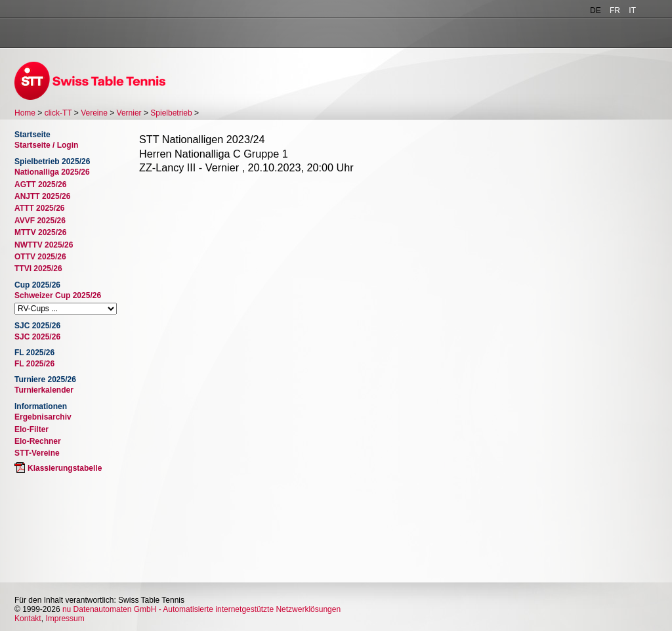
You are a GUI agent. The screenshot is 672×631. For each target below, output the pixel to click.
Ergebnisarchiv (43, 417)
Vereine (94, 113)
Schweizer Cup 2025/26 (58, 295)
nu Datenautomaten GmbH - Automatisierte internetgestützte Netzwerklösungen (201, 609)
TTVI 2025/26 (38, 269)
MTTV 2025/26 (40, 232)
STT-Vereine (37, 453)
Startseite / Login (46, 145)
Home (25, 113)
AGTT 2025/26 (40, 185)
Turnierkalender (44, 390)
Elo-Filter (31, 429)
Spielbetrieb (171, 113)
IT (632, 11)
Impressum (65, 619)
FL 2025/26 (34, 364)
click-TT (58, 113)
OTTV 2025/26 (40, 257)
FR (615, 11)
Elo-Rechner (38, 441)
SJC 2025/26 (37, 337)
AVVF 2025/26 (40, 221)
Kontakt (28, 619)
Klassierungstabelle (65, 468)
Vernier (129, 113)
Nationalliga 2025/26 (52, 172)
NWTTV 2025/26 (44, 245)
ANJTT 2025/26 (42, 196)
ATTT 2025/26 (39, 208)
